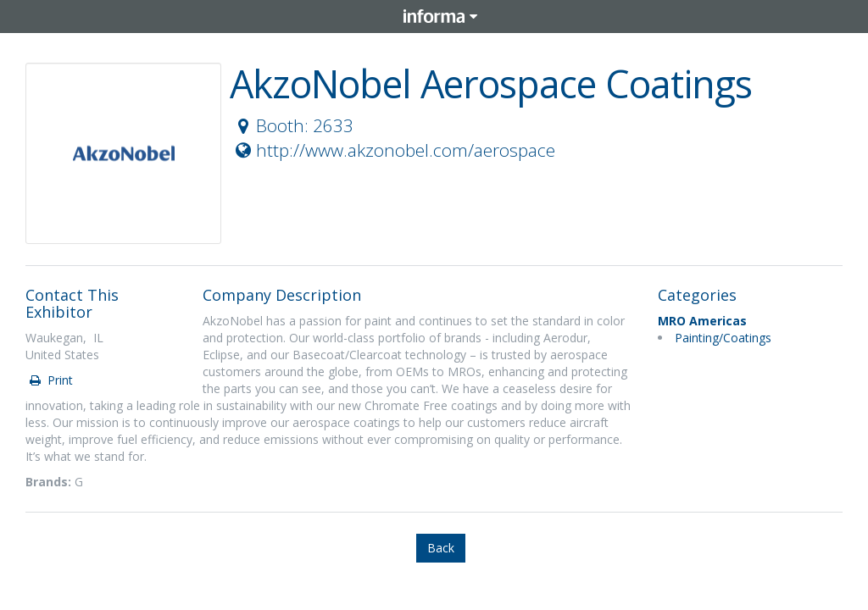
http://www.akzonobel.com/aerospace (393, 150)
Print (50, 380)
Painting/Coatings (723, 338)
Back (441, 548)
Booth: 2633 (292, 125)
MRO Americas (702, 321)
